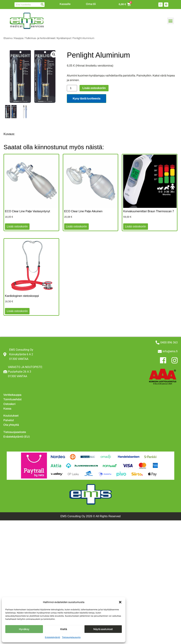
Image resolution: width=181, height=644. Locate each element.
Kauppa (19, 38)
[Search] (42, 5)
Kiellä (64, 629)
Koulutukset (11, 416)
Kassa (7, 409)
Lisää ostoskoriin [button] (17, 226)
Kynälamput (64, 38)
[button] (120, 602)
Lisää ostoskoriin (94, 88)
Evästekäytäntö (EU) (17, 437)
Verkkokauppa (12, 395)
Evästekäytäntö (52, 637)
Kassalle (65, 4)
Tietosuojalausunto (71, 637)
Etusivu (8, 38)
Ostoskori (9, 404)
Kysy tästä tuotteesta (87, 98)
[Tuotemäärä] (72, 88)
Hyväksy (24, 629)
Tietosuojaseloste (15, 432)
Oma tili (91, 4)
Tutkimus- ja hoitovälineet (40, 38)
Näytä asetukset (103, 629)
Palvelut (9, 420)
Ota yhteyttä (11, 425)
